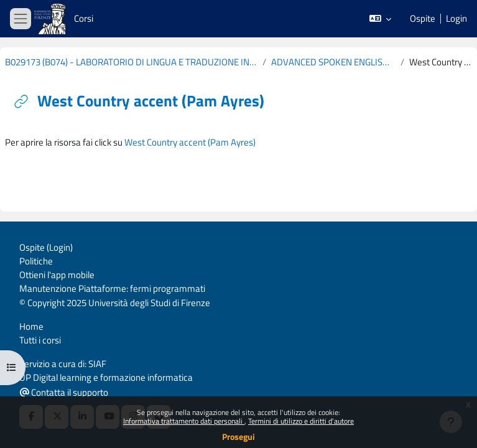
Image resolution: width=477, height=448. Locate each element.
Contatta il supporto (64, 392)
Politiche (36, 261)
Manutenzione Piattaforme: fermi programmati (112, 288)
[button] (381, 19)
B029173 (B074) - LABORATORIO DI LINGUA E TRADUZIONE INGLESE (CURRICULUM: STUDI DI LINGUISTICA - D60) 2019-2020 (131, 62)
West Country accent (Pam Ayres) (190, 142)
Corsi (84, 18)
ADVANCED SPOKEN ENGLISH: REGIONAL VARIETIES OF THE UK (333, 62)
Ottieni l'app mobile (57, 275)
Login (456, 19)
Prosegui (238, 436)
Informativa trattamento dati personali (184, 421)
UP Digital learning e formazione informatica (106, 377)
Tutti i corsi (40, 340)
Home (31, 326)
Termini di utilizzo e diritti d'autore (301, 421)
